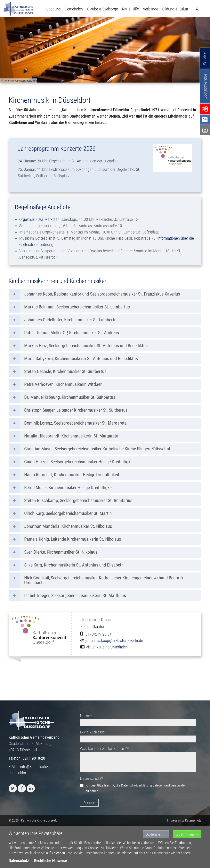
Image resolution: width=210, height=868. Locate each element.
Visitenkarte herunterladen (107, 647)
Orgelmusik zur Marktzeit (39, 219)
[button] (13, 788)
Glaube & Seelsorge (102, 9)
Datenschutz (193, 820)
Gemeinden (74, 9)
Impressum (174, 820)
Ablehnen (155, 834)
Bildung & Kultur (175, 9)
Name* (86, 716)
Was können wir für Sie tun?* (104, 748)
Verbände (151, 9)
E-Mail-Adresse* (93, 732)
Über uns (54, 9)
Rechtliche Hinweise (50, 861)
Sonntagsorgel (31, 226)
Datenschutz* (92, 778)
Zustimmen (186, 834)
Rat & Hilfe (130, 9)
